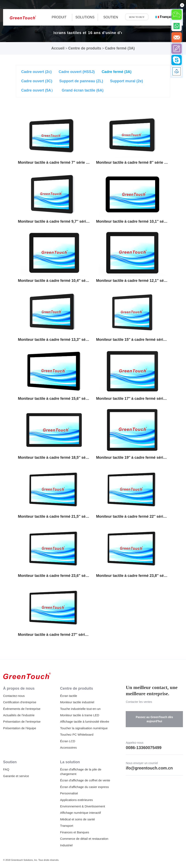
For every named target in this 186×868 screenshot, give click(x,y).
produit (59, 17)
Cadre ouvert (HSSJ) (77, 72)
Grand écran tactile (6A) (83, 90)
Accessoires (68, 747)
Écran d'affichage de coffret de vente (85, 780)
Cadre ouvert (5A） (38, 90)
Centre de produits (85, 48)
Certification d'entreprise (20, 702)
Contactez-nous (14, 696)
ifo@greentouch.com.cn (149, 768)
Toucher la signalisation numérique (84, 728)
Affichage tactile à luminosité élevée (85, 722)
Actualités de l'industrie (19, 715)
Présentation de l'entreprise (22, 722)
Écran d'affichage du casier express (84, 787)
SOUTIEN (111, 17)
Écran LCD (68, 741)
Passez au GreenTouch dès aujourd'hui (154, 719)
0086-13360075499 (144, 748)
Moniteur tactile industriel (77, 702)
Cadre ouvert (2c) (36, 72)
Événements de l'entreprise (22, 709)
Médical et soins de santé (77, 819)
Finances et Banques (75, 832)
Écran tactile (69, 696)
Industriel (66, 845)
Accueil (58, 48)
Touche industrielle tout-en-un (80, 709)
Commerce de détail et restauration (84, 839)
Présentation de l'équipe (20, 728)
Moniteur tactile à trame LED (80, 715)
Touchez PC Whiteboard (77, 735)
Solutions (85, 17)
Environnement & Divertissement (83, 806)
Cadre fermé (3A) (120, 48)
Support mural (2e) (127, 81)
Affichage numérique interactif (80, 813)
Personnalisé (69, 793)
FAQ (6, 769)
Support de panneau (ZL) (81, 81)
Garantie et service (16, 776)
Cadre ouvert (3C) (37, 81)
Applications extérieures (76, 800)
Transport (67, 826)
